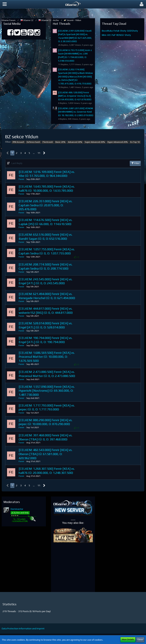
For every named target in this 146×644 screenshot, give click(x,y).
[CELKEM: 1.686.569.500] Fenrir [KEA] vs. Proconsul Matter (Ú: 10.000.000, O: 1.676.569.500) (47, 357)
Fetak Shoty (120, 31)
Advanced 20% (75, 142)
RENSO (120, 35)
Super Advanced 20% (95, 142)
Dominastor (17, 509)
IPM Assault (18, 142)
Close (140, 640)
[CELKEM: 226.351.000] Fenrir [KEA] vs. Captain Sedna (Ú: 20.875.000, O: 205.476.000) (46, 205)
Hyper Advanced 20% (118, 142)
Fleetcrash (48, 142)
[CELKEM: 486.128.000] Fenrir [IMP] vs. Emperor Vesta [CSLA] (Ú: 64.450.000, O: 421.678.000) (75, 96)
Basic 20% (60, 142)
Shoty (128, 35)
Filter (135, 163)
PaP (114, 35)
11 (39, 153)
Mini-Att (106, 35)
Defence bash (33, 142)
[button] (5, 4)
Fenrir (21, 179)
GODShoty (132, 31)
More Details (128, 640)
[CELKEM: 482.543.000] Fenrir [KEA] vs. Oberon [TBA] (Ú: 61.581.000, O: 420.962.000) (46, 454)
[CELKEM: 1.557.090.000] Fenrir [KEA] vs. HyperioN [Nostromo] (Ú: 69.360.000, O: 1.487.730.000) (47, 391)
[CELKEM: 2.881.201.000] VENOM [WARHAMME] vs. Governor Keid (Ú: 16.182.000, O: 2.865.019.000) (76, 112)
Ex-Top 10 (135, 142)
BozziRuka (107, 31)
